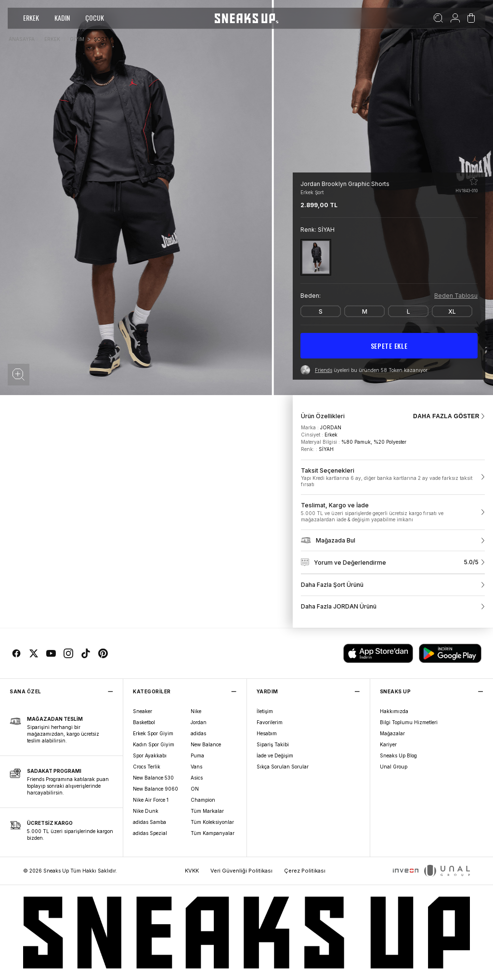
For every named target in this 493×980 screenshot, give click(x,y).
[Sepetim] (471, 18)
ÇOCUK (95, 18)
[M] (364, 311)
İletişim (265, 711)
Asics (197, 778)
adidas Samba (149, 822)
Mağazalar (392, 733)
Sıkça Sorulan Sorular (283, 767)
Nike (196, 711)
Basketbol (144, 722)
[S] (321, 311)
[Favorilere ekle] (474, 181)
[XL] (452, 311)
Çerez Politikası (305, 871)
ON (195, 789)
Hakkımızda (394, 711)
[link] (393, 477)
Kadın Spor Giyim (154, 744)
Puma (197, 755)
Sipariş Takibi (273, 744)
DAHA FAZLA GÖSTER (449, 416)
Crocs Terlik (147, 767)
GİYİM (77, 39)
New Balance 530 (153, 778)
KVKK (192, 871)
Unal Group (394, 767)
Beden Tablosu (456, 296)
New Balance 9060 (156, 789)
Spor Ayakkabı (150, 755)
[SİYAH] (316, 257)
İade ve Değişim (275, 755)
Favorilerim (270, 722)
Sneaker (143, 711)
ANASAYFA (22, 39)
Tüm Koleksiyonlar (212, 822)
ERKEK (31, 18)
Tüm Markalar (207, 811)
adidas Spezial (150, 833)
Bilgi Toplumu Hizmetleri (409, 722)
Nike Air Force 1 (151, 800)
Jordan (199, 722)
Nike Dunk (146, 811)
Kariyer (388, 744)
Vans (196, 767)
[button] (19, 375)
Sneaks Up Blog (398, 755)
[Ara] (438, 18)
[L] (408, 311)
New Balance (206, 744)
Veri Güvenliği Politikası (241, 871)
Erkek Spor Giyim (153, 733)
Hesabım (267, 733)
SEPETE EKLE (389, 346)
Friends (324, 370)
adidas (198, 733)
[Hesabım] (455, 18)
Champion (203, 800)
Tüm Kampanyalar (213, 833)
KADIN (62, 18)
